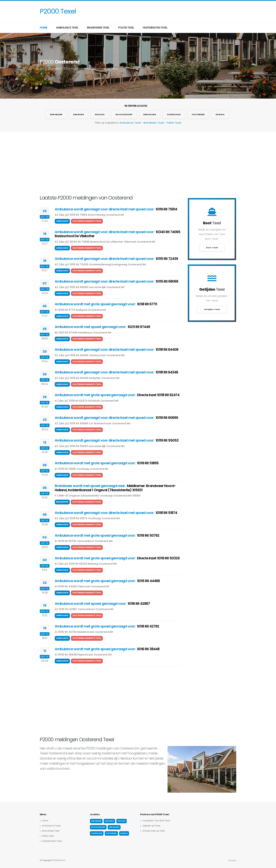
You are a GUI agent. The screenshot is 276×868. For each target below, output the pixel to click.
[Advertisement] (172, 11)
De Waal (220, 114)
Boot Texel (212, 248)
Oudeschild (174, 114)
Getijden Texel (212, 309)
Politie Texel (126, 28)
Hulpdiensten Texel (155, 28)
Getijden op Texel (152, 826)
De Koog (100, 114)
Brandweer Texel (98, 28)
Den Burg (79, 114)
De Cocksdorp (124, 114)
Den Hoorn (150, 114)
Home (43, 28)
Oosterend (198, 114)
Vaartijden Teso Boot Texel (158, 821)
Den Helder (56, 114)
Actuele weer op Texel (155, 831)
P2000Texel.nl (59, 860)
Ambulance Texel (67, 28)
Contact (232, 860)
